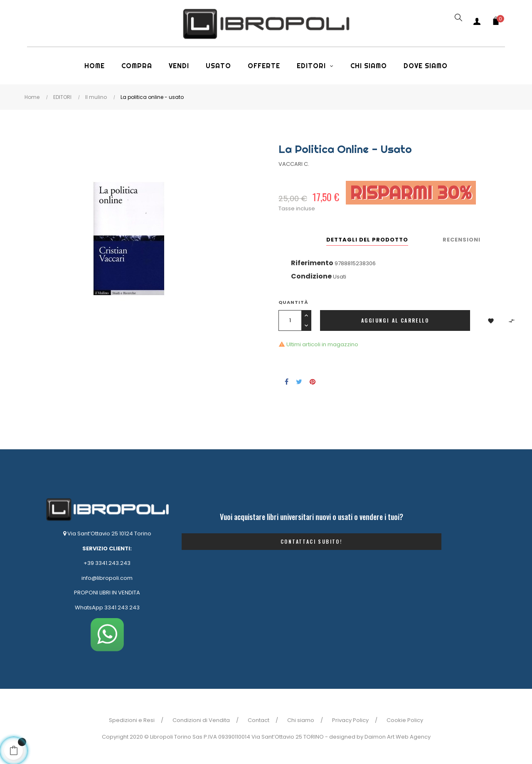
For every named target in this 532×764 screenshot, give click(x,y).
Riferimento (312, 263)
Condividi (287, 382)
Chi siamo (301, 720)
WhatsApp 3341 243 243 (107, 608)
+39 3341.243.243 (107, 563)
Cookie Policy (405, 720)
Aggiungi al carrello (395, 320)
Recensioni (462, 240)
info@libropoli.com (107, 578)
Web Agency (413, 737)
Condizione (311, 276)
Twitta (299, 382)
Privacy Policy (350, 720)
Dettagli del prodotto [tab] (367, 240)
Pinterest (313, 382)
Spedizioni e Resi (132, 720)
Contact (259, 720)
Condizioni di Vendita (201, 720)
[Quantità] (290, 320)
